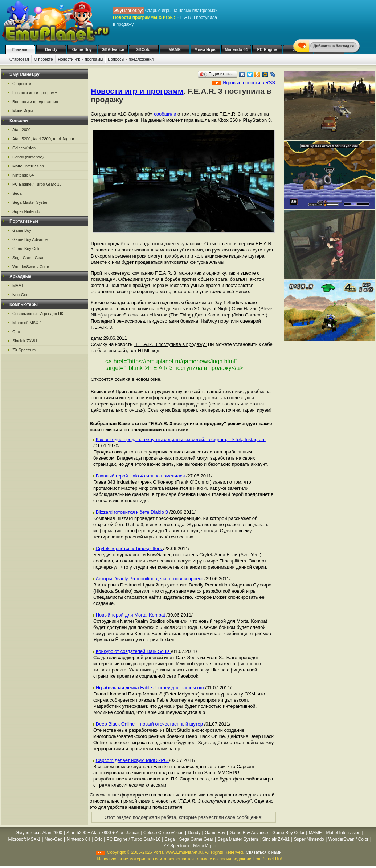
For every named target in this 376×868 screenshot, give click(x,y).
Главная (21, 49)
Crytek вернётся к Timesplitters (130, 548)
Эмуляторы (28, 833)
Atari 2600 (21, 130)
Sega (17, 193)
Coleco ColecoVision (164, 833)
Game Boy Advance (30, 239)
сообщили (165, 114)
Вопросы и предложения (131, 59)
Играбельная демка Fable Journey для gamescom (151, 688)
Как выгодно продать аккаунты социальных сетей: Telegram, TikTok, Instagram (181, 439)
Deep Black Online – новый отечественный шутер (150, 724)
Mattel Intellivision (28, 166)
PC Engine (267, 49)
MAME (175, 49)
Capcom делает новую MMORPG (132, 760)
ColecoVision (24, 148)
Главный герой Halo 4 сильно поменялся (141, 476)
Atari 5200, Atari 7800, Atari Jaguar (43, 139)
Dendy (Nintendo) (28, 157)
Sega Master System (31, 202)
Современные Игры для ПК (38, 314)
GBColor (144, 49)
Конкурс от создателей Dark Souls (133, 651)
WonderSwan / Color (31, 267)
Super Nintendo (26, 211)
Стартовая (19, 59)
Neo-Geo (21, 295)
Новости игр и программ (81, 59)
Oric (16, 332)
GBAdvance (113, 49)
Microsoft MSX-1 (27, 323)
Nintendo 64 (236, 49)
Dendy (51, 49)
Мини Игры (206, 49)
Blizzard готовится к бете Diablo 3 (133, 512)
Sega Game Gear (28, 258)
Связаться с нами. (264, 852)
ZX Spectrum (24, 350)
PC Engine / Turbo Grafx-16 (37, 184)
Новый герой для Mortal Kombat (131, 615)
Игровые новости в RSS (249, 83)
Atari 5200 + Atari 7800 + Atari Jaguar (103, 833)
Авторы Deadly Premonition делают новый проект (150, 579)
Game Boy (82, 49)
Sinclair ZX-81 (25, 341)
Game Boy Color (27, 249)
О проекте (44, 59)
